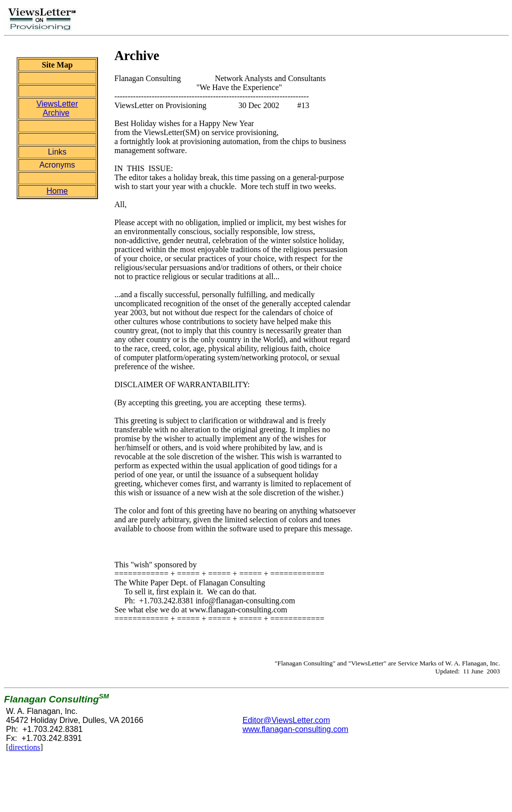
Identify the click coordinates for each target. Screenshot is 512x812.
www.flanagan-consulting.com (295, 729)
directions (24, 747)
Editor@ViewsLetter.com (286, 720)
